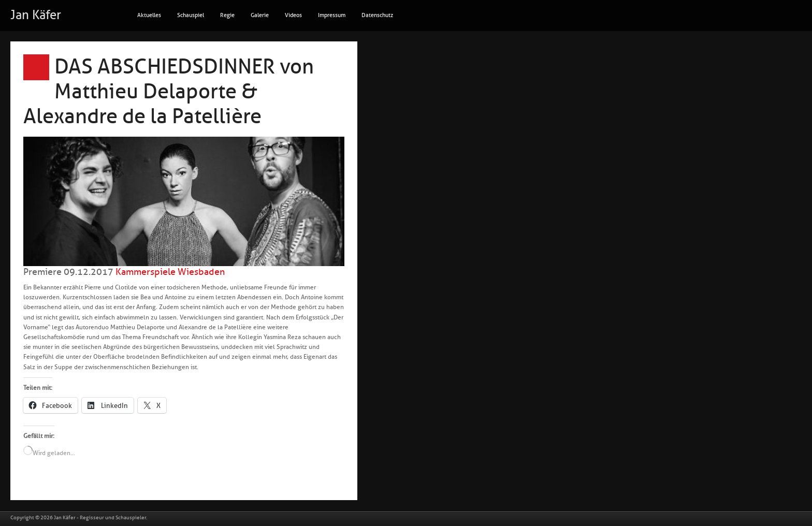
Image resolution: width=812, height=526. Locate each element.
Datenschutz (377, 15)
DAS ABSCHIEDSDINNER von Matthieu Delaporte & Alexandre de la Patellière (169, 92)
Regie (227, 15)
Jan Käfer (36, 15)
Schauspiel (191, 15)
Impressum (332, 15)
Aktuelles (149, 15)
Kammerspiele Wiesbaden (170, 272)
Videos (293, 15)
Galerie (260, 15)
